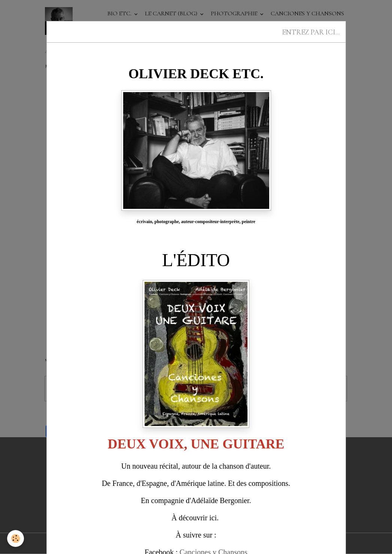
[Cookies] (16, 538)
